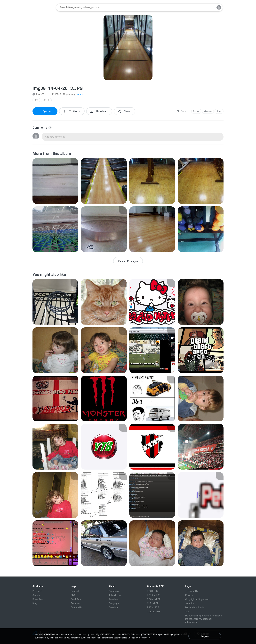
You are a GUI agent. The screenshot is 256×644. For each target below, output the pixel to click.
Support (75, 591)
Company (114, 591)
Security (190, 603)
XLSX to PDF (153, 612)
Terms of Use (192, 591)
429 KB (46, 100)
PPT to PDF (153, 607)
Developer (114, 607)
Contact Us (76, 607)
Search (36, 595)
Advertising (115, 595)
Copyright (114, 603)
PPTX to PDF (154, 595)
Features (75, 603)
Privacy (189, 595)
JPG (36, 100)
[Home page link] (43, 7)
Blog (35, 603)
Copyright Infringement (197, 599)
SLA (187, 612)
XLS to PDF (153, 603)
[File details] (55, 181)
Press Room (39, 599)
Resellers (114, 599)
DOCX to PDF (154, 599)
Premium (37, 591)
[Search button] (209, 7)
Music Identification (195, 607)
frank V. (38, 94)
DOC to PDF (153, 591)
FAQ (73, 595)
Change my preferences (139, 638)
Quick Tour (76, 599)
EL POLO (55, 94)
